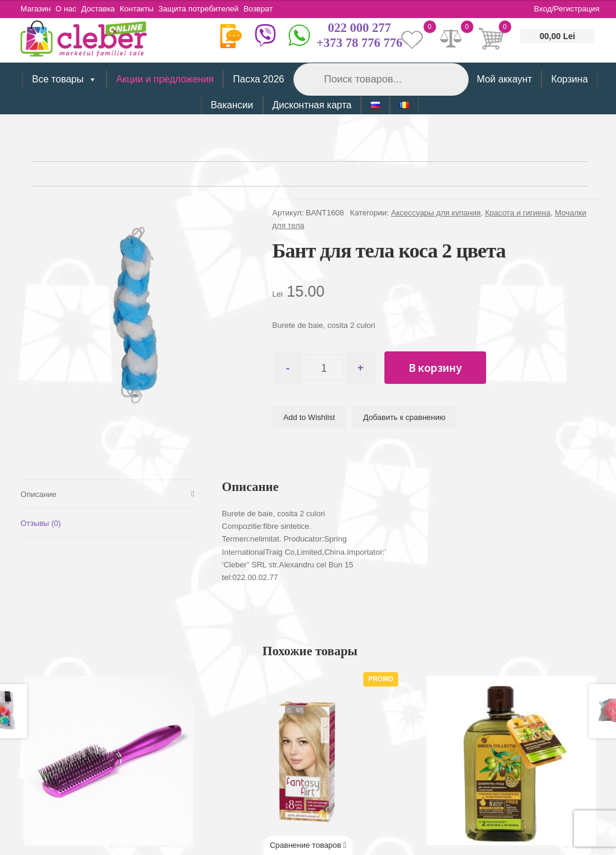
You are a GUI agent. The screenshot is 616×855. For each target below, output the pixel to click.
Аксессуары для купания (436, 213)
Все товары (64, 79)
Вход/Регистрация (567, 9)
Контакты (149, 9)
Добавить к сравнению (405, 417)
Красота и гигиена (518, 213)
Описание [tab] (38, 492)
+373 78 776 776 (359, 43)
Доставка (106, 9)
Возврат (279, 9)
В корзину (447, 367)
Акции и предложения (165, 79)
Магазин (35, 9)
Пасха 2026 (258, 79)
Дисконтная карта (312, 105)
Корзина (569, 79)
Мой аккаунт (504, 79)
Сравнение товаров (308, 845)
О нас (70, 9)
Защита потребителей (215, 9)
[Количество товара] (329, 368)
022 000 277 (359, 28)
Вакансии (232, 105)
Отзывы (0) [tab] (41, 522)
